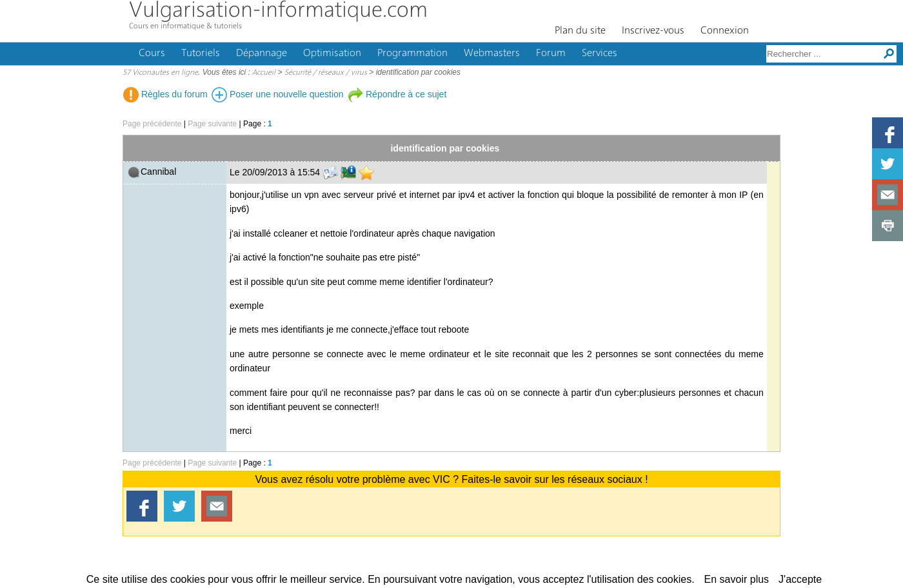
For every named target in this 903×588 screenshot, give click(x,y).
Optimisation (332, 54)
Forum (551, 54)
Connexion (725, 31)
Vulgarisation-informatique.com (278, 11)
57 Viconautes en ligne (160, 73)
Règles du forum (165, 94)
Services (600, 54)
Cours (152, 54)
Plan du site (580, 31)
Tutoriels (201, 54)
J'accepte (800, 579)
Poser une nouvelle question (278, 94)
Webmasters (492, 54)
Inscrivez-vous (653, 31)
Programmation (412, 54)
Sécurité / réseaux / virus (326, 73)
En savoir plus (737, 579)
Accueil (264, 73)
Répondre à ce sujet (397, 94)
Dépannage (262, 54)
